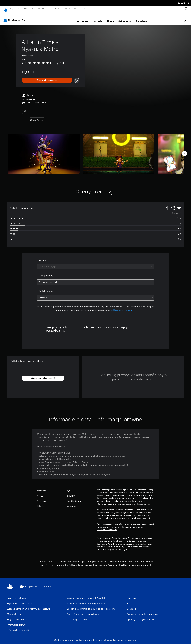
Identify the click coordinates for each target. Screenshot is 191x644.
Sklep (71, 9)
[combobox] (95, 264)
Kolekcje (81, 18)
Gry (11, 9)
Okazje (93, 18)
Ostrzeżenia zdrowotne (107, 527)
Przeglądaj (125, 18)
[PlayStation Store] (17, 17)
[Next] (184, 151)
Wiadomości (59, 9)
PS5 (18, 9)
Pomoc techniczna (85, 9)
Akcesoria (46, 9)
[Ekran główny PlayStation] (6, 9)
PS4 (26, 9)
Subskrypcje (108, 18)
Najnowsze (66, 18)
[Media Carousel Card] (44, 151)
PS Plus (35, 9)
